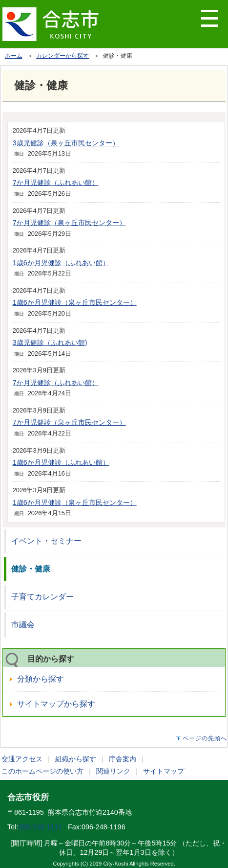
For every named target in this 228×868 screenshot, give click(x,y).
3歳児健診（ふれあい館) (50, 343)
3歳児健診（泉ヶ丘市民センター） (66, 143)
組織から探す (76, 759)
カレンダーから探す (62, 56)
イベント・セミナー (46, 541)
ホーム (14, 56)
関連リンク (113, 771)
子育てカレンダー (42, 597)
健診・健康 (31, 569)
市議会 (23, 625)
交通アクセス (22, 759)
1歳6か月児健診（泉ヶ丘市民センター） (75, 302)
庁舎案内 (123, 759)
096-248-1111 (40, 827)
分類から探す (41, 679)
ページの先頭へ (205, 738)
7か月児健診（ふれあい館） (56, 183)
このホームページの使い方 (42, 771)
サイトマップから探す (56, 704)
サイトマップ (164, 771)
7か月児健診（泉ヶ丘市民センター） (69, 223)
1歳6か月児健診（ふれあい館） (61, 263)
